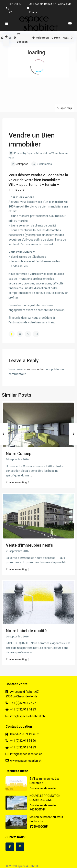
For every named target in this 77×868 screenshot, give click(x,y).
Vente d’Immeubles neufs (29, 545)
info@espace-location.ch (26, 754)
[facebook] (10, 847)
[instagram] (20, 847)
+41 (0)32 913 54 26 (23, 741)
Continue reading (18, 482)
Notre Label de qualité (26, 631)
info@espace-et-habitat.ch (27, 716)
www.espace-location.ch (26, 761)
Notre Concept (19, 454)
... (31, 475)
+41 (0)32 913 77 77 (23, 703)
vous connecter (34, 369)
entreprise (22, 164)
